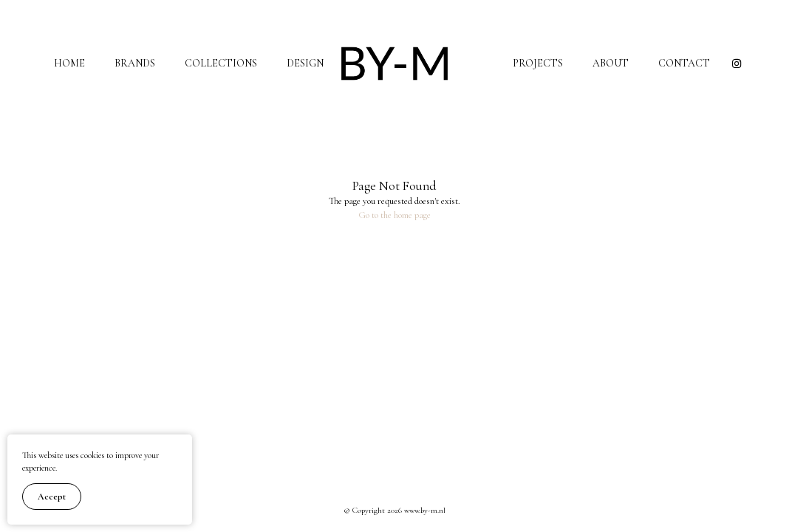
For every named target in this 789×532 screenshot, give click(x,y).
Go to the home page (394, 215)
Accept (52, 497)
